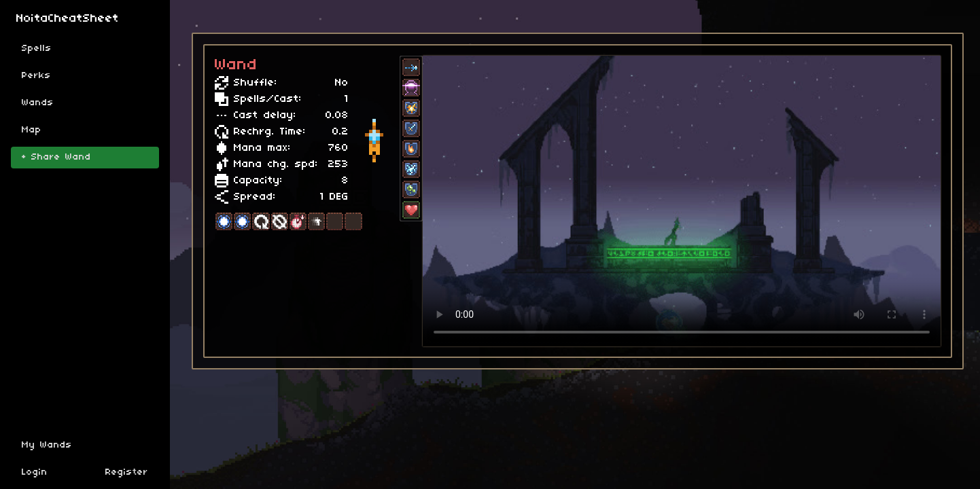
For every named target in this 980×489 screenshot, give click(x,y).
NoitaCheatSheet (68, 19)
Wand (236, 65)
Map (32, 130)
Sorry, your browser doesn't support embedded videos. (682, 201)
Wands (38, 103)
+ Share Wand (56, 157)
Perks (36, 76)
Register (127, 472)
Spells (37, 49)
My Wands (47, 445)
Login (35, 472)
